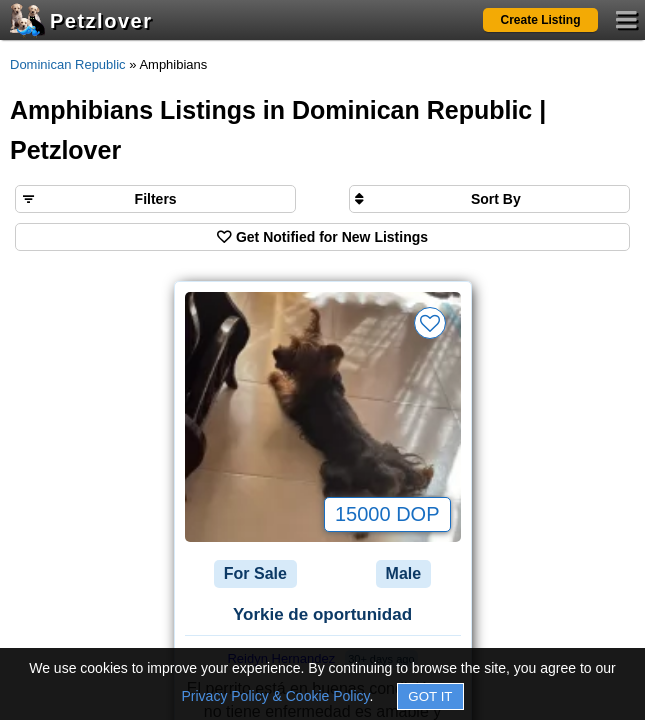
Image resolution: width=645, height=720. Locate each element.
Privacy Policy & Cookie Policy (276, 696)
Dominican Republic (68, 64)
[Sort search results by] (489, 199)
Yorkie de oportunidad (322, 614)
